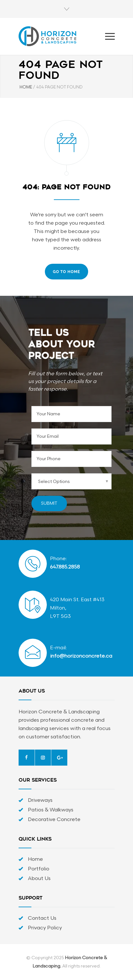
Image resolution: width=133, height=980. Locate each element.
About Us (39, 879)
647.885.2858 (65, 567)
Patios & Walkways (51, 810)
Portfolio (39, 869)
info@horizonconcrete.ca (81, 656)
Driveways (40, 800)
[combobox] (71, 481)
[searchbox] (65, 481)
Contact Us (42, 918)
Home (35, 859)
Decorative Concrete (54, 820)
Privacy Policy (45, 928)
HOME (26, 87)
